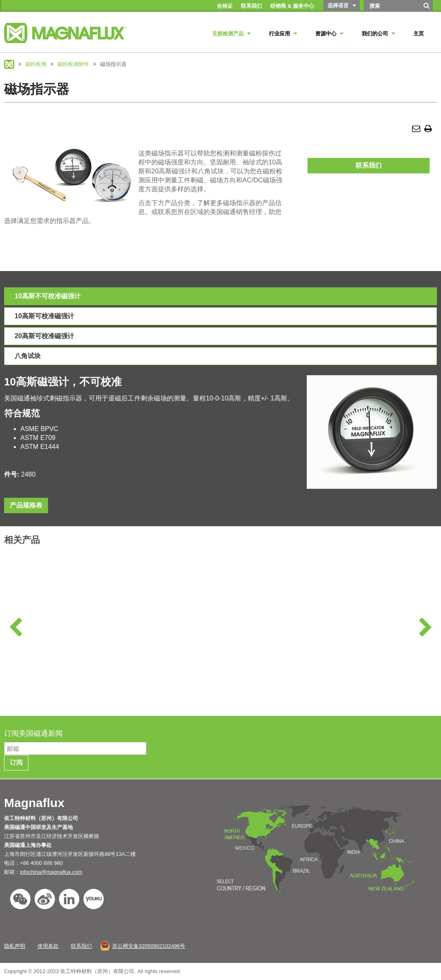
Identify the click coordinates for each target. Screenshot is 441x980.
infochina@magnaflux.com (51, 872)
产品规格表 (26, 505)
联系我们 (369, 165)
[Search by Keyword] (391, 6)
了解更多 (55, 692)
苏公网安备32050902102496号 (149, 946)
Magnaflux (9, 64)
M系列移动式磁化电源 (390, 646)
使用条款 (48, 946)
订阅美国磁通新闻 (34, 733)
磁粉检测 (36, 64)
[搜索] (427, 9)
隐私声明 (15, 946)
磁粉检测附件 (73, 64)
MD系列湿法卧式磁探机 (278, 646)
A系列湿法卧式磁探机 (55, 646)
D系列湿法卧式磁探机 (167, 646)
